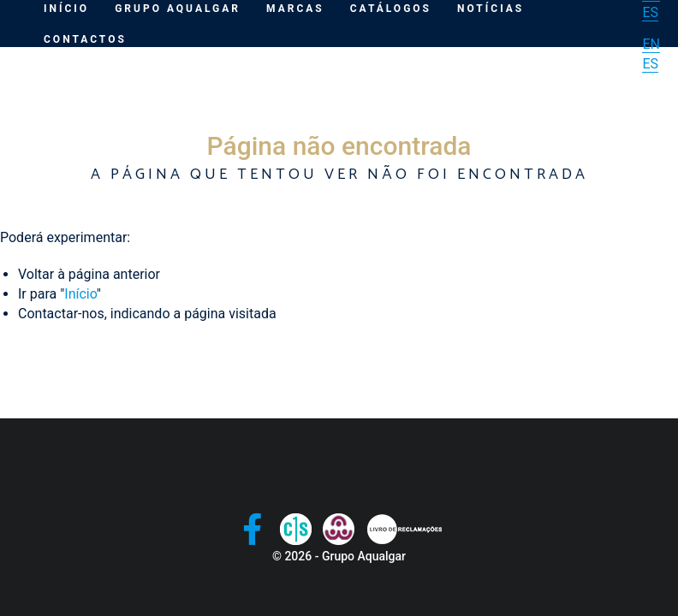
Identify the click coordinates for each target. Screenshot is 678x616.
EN (651, 44)
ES (650, 12)
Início (80, 294)
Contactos (85, 39)
